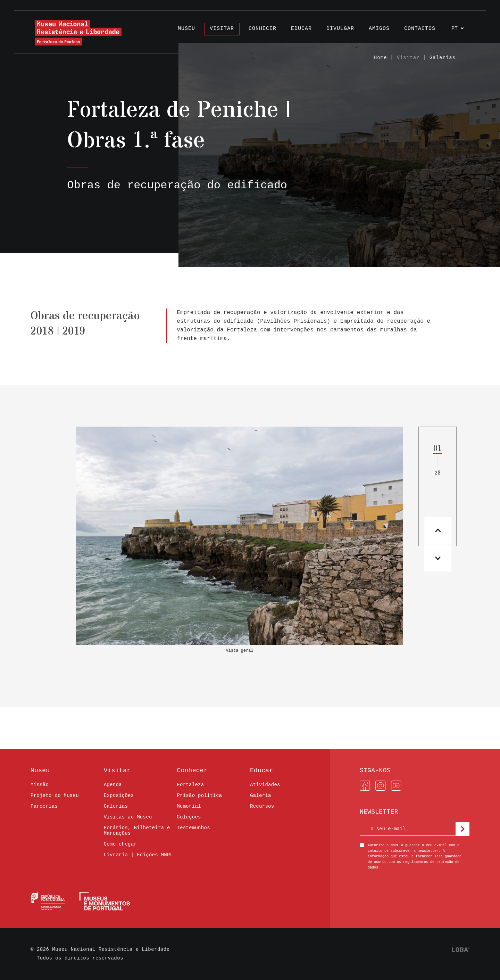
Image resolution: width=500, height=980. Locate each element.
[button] (437, 560)
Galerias (443, 58)
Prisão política (199, 796)
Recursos (262, 806)
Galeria (261, 796)
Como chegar (120, 844)
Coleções (189, 817)
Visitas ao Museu (128, 817)
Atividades (265, 785)
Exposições (119, 796)
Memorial (189, 806)
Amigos (379, 29)
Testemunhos (193, 828)
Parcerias (44, 806)
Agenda (113, 785)
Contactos (420, 29)
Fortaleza (190, 785)
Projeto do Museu (55, 796)
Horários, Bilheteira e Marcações (137, 831)
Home (381, 58)
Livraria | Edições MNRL (139, 855)
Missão (40, 785)
